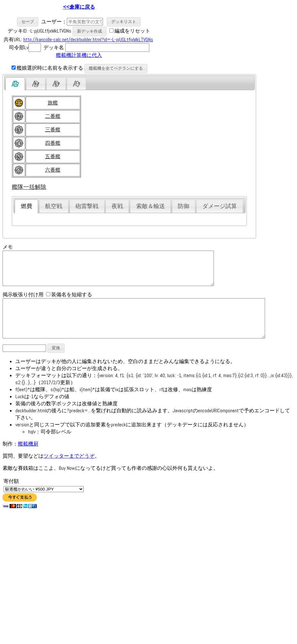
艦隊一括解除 (29, 187)
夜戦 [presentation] (117, 206)
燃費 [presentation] (27, 206)
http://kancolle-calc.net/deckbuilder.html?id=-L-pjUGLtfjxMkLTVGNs (88, 39)
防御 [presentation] (184, 206)
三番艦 (53, 130)
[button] (28, 22)
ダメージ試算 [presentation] (220, 206)
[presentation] (15, 84)
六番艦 (53, 170)
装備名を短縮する (69, 301)
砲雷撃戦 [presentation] (87, 206)
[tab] (15, 84)
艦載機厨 (28, 458)
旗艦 (53, 103)
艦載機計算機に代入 (79, 55)
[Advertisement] (176, 38)
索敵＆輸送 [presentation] (151, 206)
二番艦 (53, 116)
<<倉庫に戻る (79, 7)
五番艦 (53, 156)
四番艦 (53, 143)
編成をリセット (132, 31)
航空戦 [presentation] (54, 206)
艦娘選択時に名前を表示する (47, 68)
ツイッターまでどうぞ (69, 470)
